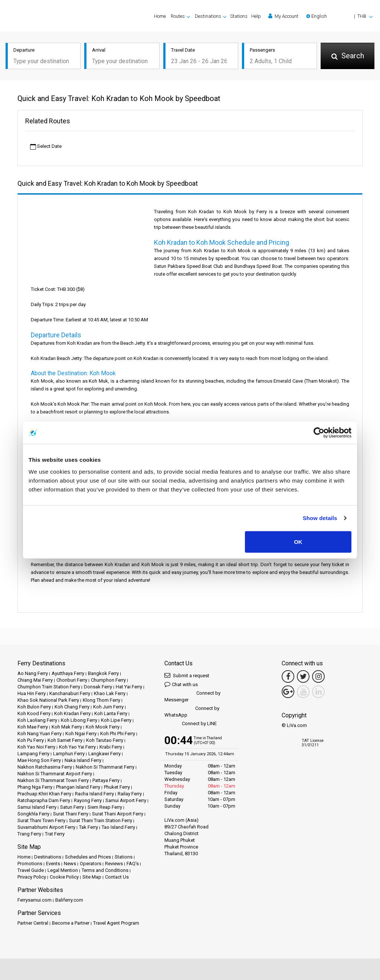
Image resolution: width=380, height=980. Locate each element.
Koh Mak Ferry (67, 727)
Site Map (92, 877)
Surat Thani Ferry (71, 814)
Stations (239, 16)
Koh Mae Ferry (33, 727)
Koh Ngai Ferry (81, 734)
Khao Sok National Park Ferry (48, 700)
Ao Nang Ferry (33, 673)
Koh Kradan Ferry (72, 713)
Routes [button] (178, 16)
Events (53, 864)
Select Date (46, 147)
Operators (91, 864)
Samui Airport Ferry (126, 800)
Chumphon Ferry (108, 680)
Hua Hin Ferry (32, 693)
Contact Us (117, 877)
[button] (339, 16)
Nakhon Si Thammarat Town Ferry (53, 780)
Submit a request (187, 675)
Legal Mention (63, 870)
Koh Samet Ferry (65, 740)
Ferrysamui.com (35, 900)
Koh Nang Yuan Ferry (40, 734)
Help (256, 16)
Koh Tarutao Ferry (105, 740)
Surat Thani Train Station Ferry (101, 820)
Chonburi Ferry (72, 680)
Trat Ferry (55, 834)
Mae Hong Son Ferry (39, 760)
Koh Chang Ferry (72, 707)
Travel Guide (31, 870)
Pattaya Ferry (106, 780)
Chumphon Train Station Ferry (49, 687)
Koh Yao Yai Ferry (77, 747)
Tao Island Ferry (118, 827)
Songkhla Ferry (33, 814)
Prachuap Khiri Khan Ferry (44, 794)
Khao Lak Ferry (110, 693)
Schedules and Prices (88, 857)
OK (298, 541)
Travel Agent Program (116, 923)
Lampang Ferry (33, 754)
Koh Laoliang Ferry (37, 720)
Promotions (30, 864)
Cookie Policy (64, 877)
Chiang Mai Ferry (35, 680)
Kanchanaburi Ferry (70, 693)
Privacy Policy (32, 877)
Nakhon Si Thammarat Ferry (105, 767)
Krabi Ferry (111, 747)
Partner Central (33, 923)
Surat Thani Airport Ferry (118, 814)
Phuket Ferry (117, 787)
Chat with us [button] (181, 684)
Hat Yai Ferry (129, 687)
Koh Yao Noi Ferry (36, 747)
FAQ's (133, 864)
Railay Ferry (130, 794)
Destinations (48, 857)
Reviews (114, 864)
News (70, 864)
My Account (283, 16)
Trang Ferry (29, 834)
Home (160, 16)
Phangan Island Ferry (78, 787)
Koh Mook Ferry (103, 727)
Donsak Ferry (98, 687)
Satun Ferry (72, 807)
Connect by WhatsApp (192, 712)
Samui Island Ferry (37, 807)
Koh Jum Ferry (108, 707)
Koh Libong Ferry (79, 720)
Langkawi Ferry (104, 754)
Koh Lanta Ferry (111, 713)
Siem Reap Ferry (105, 807)
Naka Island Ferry (83, 760)
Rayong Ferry (88, 800)
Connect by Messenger (192, 696)
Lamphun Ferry (69, 754)
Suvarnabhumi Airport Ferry (46, 827)
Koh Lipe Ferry (116, 720)
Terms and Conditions (105, 870)
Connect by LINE (191, 724)
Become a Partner (71, 923)
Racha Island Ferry (94, 794)
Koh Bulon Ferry (34, 707)
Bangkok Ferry (103, 673)
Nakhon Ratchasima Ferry (45, 767)
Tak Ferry (89, 827)
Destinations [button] (208, 16)
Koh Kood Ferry (34, 713)
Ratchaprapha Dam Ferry (44, 800)
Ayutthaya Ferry (68, 673)
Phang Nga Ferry (35, 787)
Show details (320, 518)
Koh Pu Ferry (31, 740)
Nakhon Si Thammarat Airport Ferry (55, 774)
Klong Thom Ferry (101, 700)
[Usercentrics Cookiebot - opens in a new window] (319, 433)
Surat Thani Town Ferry (41, 820)
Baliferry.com (69, 900)
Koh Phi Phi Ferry (118, 734)
